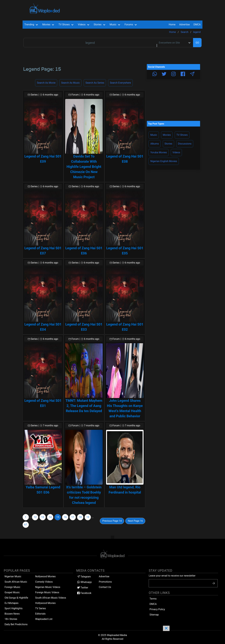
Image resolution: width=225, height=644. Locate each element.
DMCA (197, 25)
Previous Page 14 (112, 521)
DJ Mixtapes (12, 603)
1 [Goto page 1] (26, 517)
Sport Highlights (14, 608)
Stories (168, 144)
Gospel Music (12, 592)
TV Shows (182, 135)
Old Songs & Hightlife (16, 598)
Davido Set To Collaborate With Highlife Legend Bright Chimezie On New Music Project (84, 167)
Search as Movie (46, 83)
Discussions (185, 144)
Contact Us (105, 587)
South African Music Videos (51, 598)
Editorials (40, 614)
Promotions (105, 582)
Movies (167, 135)
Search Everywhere (120, 83)
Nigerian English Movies (164, 161)
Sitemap (154, 615)
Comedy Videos (44, 582)
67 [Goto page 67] (26, 525)
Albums (154, 144)
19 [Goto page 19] (88, 517)
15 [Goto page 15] (58, 517)
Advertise (104, 576)
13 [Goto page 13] (43, 517)
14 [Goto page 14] (50, 517)
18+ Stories (11, 619)
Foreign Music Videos (47, 592)
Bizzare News (12, 614)
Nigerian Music (13, 576)
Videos (176, 152)
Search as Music (70, 83)
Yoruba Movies (158, 152)
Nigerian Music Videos (48, 587)
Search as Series (95, 83)
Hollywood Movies (46, 603)
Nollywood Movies (46, 576)
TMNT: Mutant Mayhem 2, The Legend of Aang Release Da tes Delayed (84, 406)
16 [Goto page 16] (65, 517)
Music (154, 135)
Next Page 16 (135, 521)
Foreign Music (12, 587)
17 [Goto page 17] (73, 517)
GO (197, 43)
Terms (153, 599)
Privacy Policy (157, 609)
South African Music (16, 582)
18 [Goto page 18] (80, 517)
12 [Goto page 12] (35, 517)
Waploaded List (44, 619)
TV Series (41, 608)
